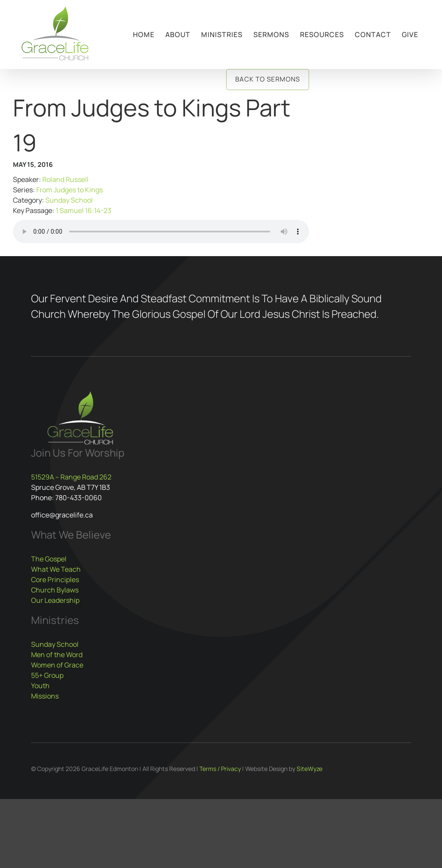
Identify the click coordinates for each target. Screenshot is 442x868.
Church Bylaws (55, 590)
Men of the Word (57, 655)
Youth (40, 686)
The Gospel (49, 559)
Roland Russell (65, 179)
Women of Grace (57, 665)
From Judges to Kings (69, 190)
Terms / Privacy (220, 769)
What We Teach (56, 569)
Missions (45, 696)
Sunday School (69, 200)
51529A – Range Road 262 (71, 477)
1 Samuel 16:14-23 (84, 210)
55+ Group (47, 675)
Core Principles (55, 580)
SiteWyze (309, 769)
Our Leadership (55, 600)
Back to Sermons (268, 79)
